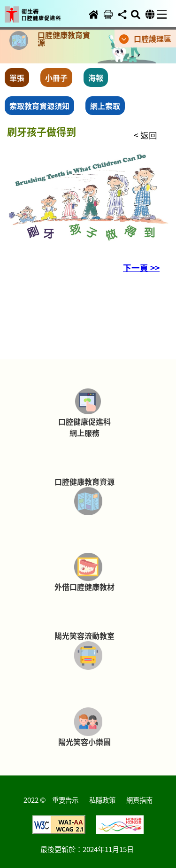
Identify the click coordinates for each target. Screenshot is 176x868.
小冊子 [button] (56, 77)
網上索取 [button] (105, 106)
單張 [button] (17, 77)
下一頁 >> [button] (141, 267)
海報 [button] (96, 77)
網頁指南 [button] (139, 800)
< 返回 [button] (145, 135)
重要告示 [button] (65, 800)
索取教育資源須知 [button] (39, 106)
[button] (39, 8)
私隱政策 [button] (102, 800)
